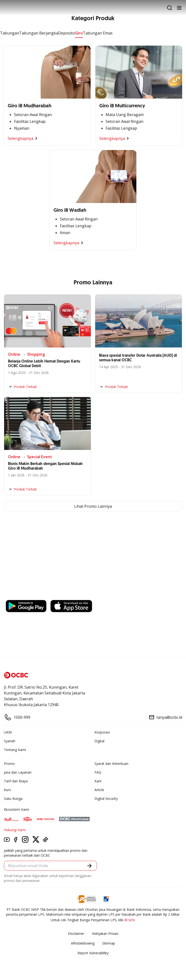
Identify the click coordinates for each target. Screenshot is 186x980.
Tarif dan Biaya (16, 781)
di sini (129, 920)
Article (99, 790)
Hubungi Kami (15, 830)
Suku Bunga (13, 798)
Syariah (10, 741)
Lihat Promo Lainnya (93, 506)
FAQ (98, 772)
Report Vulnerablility (93, 953)
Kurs (7, 790)
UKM (8, 732)
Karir (98, 781)
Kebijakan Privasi (105, 934)
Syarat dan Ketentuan (111, 764)
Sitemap (109, 943)
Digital (99, 741)
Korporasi (102, 732)
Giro (79, 33)
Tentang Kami (15, 750)
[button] (89, 866)
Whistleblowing (83, 943)
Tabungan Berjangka (39, 33)
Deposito (66, 33)
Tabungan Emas (98, 33)
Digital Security (106, 798)
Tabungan (10, 33)
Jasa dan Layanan (18, 772)
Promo (9, 764)
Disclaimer (76, 934)
